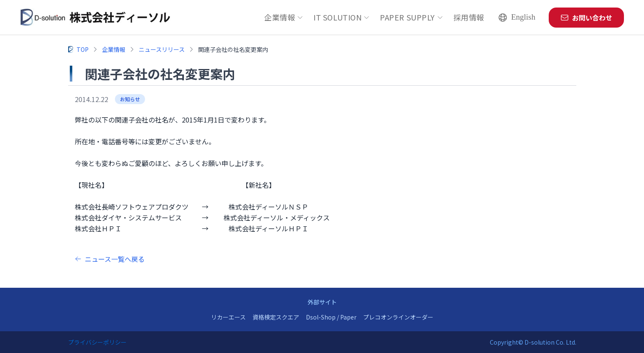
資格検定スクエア (276, 317)
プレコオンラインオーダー (398, 317)
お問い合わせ (586, 18)
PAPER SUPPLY (411, 17)
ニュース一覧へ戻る (110, 259)
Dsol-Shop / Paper (331, 317)
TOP (83, 49)
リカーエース (228, 317)
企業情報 (284, 17)
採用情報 (469, 17)
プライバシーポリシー (97, 342)
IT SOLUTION (342, 17)
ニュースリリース (162, 49)
